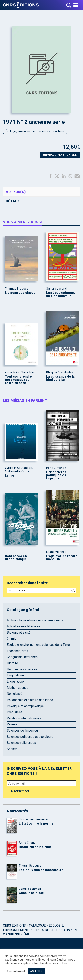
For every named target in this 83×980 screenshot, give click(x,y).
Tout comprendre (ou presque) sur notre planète (18, 380)
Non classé (15, 694)
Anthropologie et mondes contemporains (35, 620)
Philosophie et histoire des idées (30, 700)
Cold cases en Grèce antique (16, 558)
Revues (12, 724)
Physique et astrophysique (25, 706)
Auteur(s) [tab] (16, 192)
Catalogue (37, 926)
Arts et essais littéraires (24, 626)
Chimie (12, 639)
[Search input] (39, 590)
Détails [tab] (13, 201)
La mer (10, 476)
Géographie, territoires (22, 657)
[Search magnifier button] (73, 590)
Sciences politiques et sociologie (30, 737)
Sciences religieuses (21, 743)
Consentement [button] (15, 971)
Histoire (12, 663)
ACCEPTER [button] (36, 971)
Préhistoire (15, 712)
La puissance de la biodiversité (60, 378)
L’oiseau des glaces (20, 293)
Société (12, 749)
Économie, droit (18, 651)
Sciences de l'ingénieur (23, 731)
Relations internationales (24, 718)
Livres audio (15, 681)
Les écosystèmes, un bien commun (60, 294)
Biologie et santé (19, 632)
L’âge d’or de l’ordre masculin (62, 558)
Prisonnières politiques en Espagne (56, 475)
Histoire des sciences (22, 669)
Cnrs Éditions (14, 926)
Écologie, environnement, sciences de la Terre (35, 131)
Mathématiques (18, 688)
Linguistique (15, 675)
